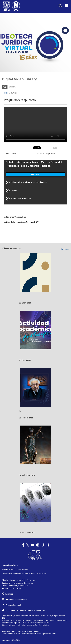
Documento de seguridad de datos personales (24, 610)
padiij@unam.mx (49, 634)
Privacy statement (12, 605)
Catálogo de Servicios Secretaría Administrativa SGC (25, 573)
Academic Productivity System (15, 569)
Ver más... (65, 249)
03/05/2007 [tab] (35, 174)
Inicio (6, 93)
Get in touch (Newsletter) (15, 599)
